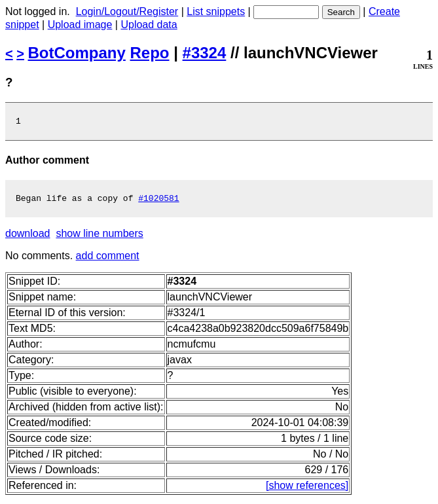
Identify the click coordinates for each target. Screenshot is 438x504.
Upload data (149, 25)
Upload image (80, 25)
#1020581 (158, 202)
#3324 (205, 53)
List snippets (216, 11)
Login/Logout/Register (127, 11)
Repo (150, 53)
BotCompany (77, 53)
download (28, 237)
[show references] (307, 489)
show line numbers (99, 237)
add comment (108, 260)
